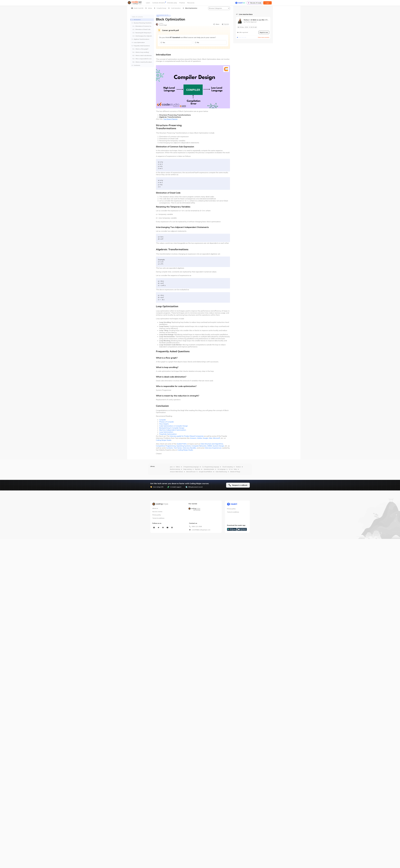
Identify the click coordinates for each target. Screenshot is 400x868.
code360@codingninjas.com (201, 532)
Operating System (209, 471)
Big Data (198, 471)
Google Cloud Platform (206, 474)
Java (171, 469)
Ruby (235, 471)
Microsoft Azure (191, 474)
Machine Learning (175, 471)
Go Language (222, 471)
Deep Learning (188, 471)
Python (178, 469)
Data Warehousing (221, 474)
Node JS (238, 469)
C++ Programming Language (211, 469)
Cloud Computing (227, 469)
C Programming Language (191, 469)
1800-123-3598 (197, 528)
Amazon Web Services (176, 474)
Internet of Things (235, 474)
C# (230, 471)
